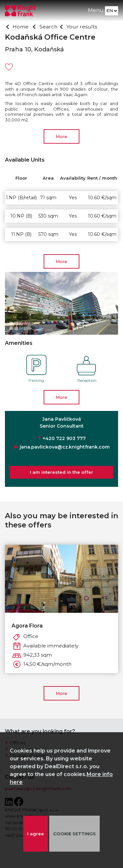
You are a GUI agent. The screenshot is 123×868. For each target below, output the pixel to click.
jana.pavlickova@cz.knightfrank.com (65, 447)
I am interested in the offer (61, 472)
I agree (35, 834)
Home (20, 27)
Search (49, 27)
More (61, 136)
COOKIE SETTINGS (75, 834)
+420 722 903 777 (64, 438)
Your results (82, 27)
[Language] (112, 11)
